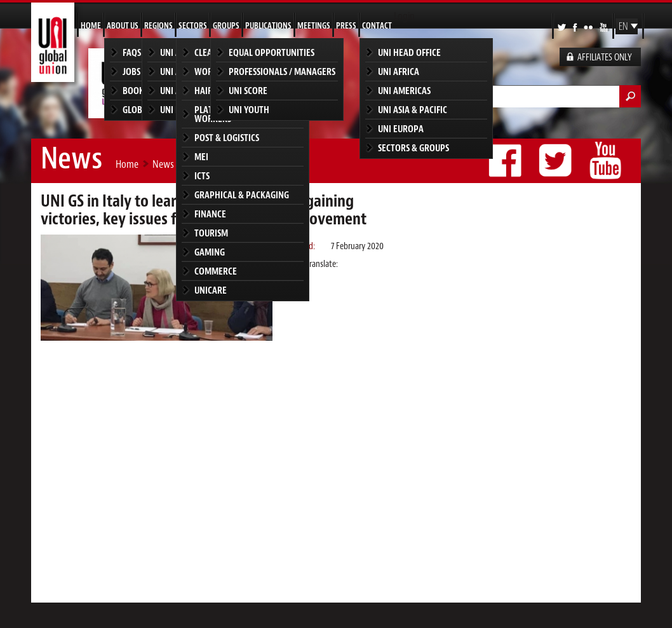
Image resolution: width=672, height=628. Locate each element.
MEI (201, 157)
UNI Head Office (409, 52)
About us (123, 26)
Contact (377, 26)
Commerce (216, 271)
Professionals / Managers (282, 72)
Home (91, 26)
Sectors (193, 26)
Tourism (211, 233)
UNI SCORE (248, 91)
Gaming (210, 252)
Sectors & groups (413, 148)
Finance (210, 214)
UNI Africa (399, 72)
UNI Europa (401, 129)
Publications (268, 26)
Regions (158, 26)
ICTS (202, 176)
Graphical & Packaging (242, 195)
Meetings (314, 26)
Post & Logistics (227, 138)
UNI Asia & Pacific (413, 110)
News (163, 164)
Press (346, 26)
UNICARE (211, 290)
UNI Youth (249, 110)
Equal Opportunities (272, 52)
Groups (226, 26)
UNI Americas (404, 91)
